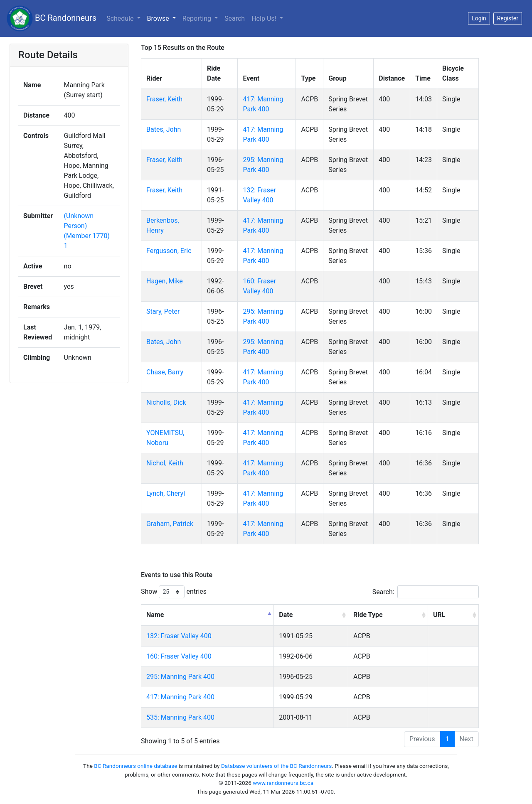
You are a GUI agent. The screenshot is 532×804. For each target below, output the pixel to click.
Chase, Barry (165, 372)
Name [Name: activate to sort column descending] (155, 615)
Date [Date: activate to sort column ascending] (286, 615)
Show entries (174, 592)
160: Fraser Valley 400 (179, 656)
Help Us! (265, 18)
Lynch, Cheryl (166, 493)
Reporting (198, 18)
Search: (426, 592)
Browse (159, 18)
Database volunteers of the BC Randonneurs (276, 766)
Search (235, 18)
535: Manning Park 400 (180, 717)
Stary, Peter (163, 311)
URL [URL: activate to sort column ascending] (439, 615)
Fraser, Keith (164, 99)
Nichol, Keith (165, 463)
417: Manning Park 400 (180, 697)
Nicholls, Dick (166, 402)
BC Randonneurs (52, 18)
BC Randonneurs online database (135, 766)
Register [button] (508, 18)
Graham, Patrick (170, 524)
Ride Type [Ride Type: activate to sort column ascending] (368, 615)
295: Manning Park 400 (180, 677)
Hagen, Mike (165, 281)
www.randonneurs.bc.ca (283, 783)
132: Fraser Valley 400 (179, 636)
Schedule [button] (121, 18)
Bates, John (164, 129)
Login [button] (479, 18)
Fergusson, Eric (169, 251)
